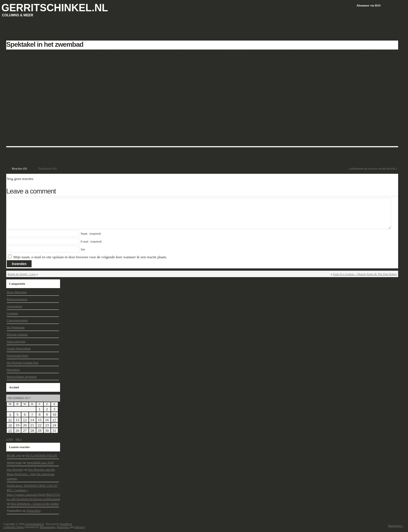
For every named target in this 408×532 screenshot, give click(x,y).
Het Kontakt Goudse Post (23, 362)
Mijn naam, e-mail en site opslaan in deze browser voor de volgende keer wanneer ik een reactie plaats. (90, 257)
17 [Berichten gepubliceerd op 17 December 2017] (54, 420)
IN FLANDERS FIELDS (41, 455)
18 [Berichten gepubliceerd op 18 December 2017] (10, 425)
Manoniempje (48, 527)
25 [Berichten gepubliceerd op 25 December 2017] (10, 430)
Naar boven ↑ (396, 526)
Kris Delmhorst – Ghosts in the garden (35, 504)
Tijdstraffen (33, 511)
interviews (13, 369)
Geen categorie (16, 341)
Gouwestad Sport (17, 355)
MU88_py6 (14, 455)
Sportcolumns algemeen (22, 377)
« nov (10, 439)
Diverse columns (17, 334)
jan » (19, 439)
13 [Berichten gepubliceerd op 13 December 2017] (25, 420)
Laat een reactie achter (381, 154)
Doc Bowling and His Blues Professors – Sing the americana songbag (31, 474)
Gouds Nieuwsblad (19, 348)
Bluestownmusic (17, 299)
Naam (91, 234)
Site (83, 249)
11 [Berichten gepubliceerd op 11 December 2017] (10, 420)
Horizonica (63, 527)
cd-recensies (14, 306)
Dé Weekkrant (57, 154)
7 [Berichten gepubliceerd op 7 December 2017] (32, 414)
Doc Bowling (15, 469)
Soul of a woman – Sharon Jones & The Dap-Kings (365, 274)
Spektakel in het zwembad (45, 44)
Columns (41, 154)
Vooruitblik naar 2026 (40, 462)
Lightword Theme (14, 527)
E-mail (91, 241)
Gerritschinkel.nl (55, 8)
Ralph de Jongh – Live (22, 274)
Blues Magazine (17, 292)
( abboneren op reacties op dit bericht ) (373, 168)
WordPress (66, 524)
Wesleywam (14, 462)
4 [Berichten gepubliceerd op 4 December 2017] (10, 414)
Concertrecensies (17, 320)
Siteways (80, 527)
